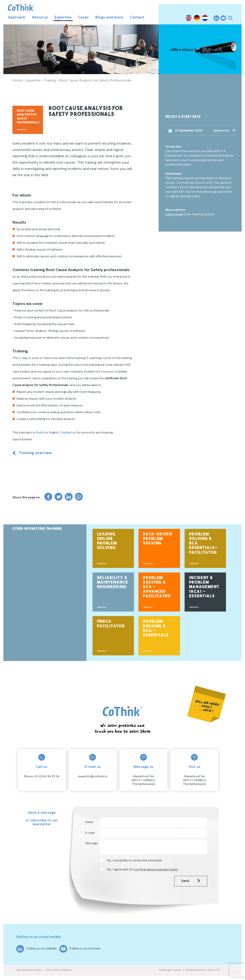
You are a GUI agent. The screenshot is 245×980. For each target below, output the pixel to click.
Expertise (63, 18)
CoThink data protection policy (156, 870)
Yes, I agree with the (143, 870)
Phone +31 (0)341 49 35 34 (42, 777)
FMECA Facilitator (111, 624)
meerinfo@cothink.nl (93, 777)
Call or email (174, 215)
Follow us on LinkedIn (36, 949)
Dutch (40, 433)
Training (50, 81)
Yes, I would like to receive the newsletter (134, 861)
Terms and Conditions (59, 970)
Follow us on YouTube (80, 949)
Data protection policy (29, 970)
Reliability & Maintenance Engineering (113, 583)
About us (40, 18)
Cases (83, 18)
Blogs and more (109, 18)
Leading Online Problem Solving (107, 541)
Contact (137, 18)
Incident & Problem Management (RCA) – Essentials (204, 587)
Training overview (32, 453)
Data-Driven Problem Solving (158, 539)
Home (17, 81)
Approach (17, 18)
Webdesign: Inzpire (170, 970)
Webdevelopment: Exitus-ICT (203, 970)
